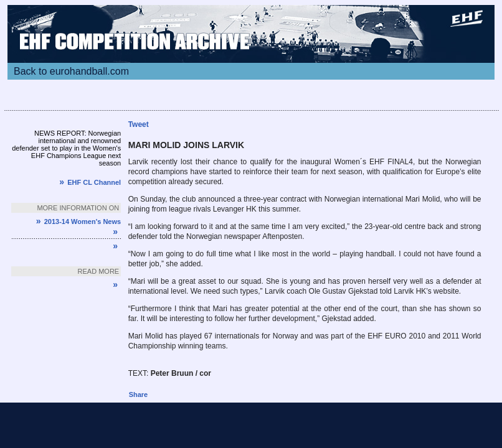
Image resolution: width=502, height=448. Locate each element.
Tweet (139, 124)
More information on (78, 208)
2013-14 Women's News (78, 222)
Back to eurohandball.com (71, 71)
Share (139, 394)
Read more (99, 271)
